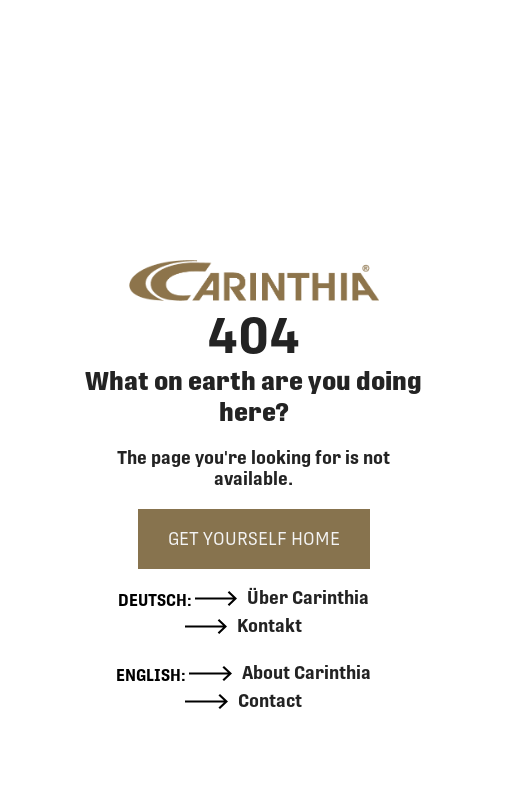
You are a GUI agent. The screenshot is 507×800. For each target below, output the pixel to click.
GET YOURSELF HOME (254, 538)
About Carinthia (280, 673)
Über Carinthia (282, 598)
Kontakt (244, 626)
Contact (243, 701)
